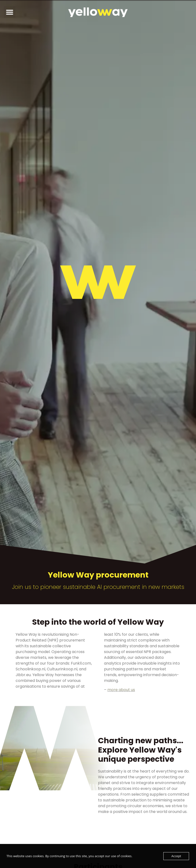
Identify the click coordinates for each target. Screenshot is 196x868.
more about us (121, 690)
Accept (176, 856)
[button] (10, 12)
